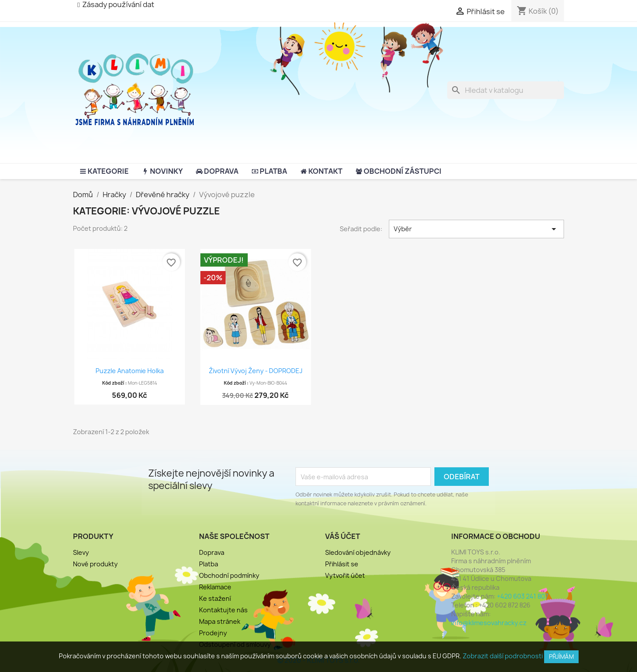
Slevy (81, 552)
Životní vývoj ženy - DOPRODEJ (256, 371)
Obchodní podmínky (229, 575)
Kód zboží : (115, 383)
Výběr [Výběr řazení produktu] (476, 229)
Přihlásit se (342, 564)
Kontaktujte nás (223, 610)
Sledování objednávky (358, 552)
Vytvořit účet (345, 575)
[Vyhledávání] (506, 90)
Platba (209, 564)
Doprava (212, 552)
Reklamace (215, 587)
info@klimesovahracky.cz (489, 623)
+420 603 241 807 (522, 596)
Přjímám (561, 657)
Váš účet (343, 536)
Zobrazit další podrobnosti (503, 656)
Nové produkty (95, 564)
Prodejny (213, 633)
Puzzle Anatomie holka (130, 371)
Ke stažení (215, 598)
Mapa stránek (220, 621)
